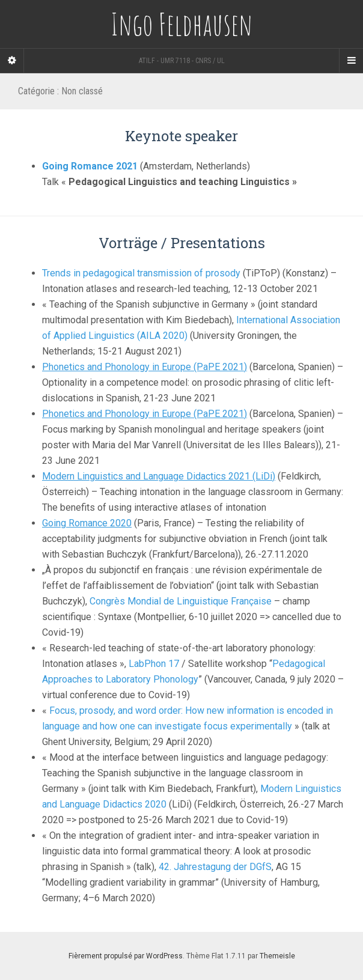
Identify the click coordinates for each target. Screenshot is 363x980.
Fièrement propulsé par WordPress (126, 956)
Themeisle (277, 956)
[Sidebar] (12, 61)
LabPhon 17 (154, 664)
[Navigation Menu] (351, 61)
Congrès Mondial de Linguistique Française (181, 601)
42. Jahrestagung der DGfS (215, 867)
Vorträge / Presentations (182, 243)
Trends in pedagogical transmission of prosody (141, 273)
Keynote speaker (181, 136)
